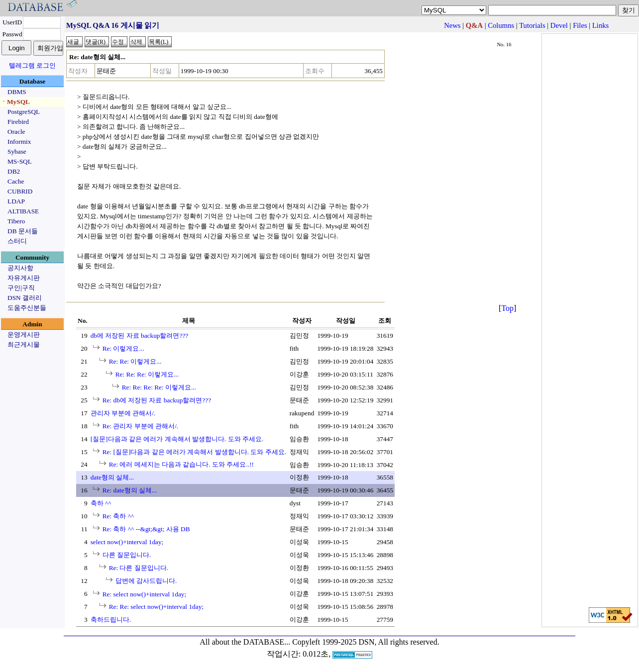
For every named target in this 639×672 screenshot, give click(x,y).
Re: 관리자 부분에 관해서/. (141, 426)
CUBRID (20, 191)
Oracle (16, 132)
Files (580, 25)
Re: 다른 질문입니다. (139, 568)
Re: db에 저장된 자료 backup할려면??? (157, 400)
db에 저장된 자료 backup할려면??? (140, 336)
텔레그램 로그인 (32, 65)
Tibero (16, 221)
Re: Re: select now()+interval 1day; (156, 607)
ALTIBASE (23, 211)
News (452, 25)
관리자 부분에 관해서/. (123, 413)
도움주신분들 (27, 308)
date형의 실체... (112, 477)
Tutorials (532, 25)
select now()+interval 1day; (127, 542)
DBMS (17, 92)
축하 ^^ (101, 503)
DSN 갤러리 (25, 298)
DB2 (14, 171)
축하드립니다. (111, 620)
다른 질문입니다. (127, 555)
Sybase (17, 151)
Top (507, 308)
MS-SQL (20, 161)
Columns (501, 25)
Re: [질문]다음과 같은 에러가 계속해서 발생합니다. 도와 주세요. (194, 452)
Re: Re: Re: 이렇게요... (147, 374)
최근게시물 (24, 344)
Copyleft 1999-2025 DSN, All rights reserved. (366, 642)
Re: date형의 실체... (130, 490)
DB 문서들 (23, 231)
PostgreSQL (24, 112)
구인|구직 (21, 288)
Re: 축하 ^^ (118, 516)
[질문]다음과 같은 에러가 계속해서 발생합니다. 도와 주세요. (177, 439)
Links (600, 25)
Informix (19, 142)
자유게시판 (24, 278)
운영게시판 (24, 335)
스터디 (17, 241)
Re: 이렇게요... (123, 348)
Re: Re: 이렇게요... (135, 361)
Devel (559, 25)
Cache (16, 181)
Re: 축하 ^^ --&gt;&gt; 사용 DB (146, 529)
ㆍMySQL (15, 102)
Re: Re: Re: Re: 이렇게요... (159, 387)
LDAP (16, 201)
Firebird (18, 122)
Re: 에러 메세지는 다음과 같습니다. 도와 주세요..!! (181, 464)
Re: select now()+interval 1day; (145, 594)
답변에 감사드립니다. (146, 581)
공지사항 (20, 268)
